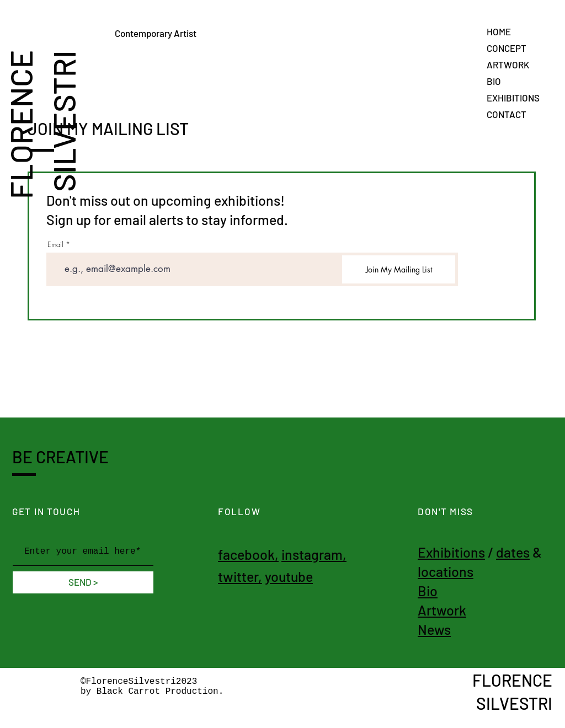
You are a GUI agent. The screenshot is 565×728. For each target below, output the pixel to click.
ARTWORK (508, 65)
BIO (494, 81)
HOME (499, 31)
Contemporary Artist (174, 33)
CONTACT (507, 114)
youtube (289, 576)
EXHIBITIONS (513, 98)
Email (55, 245)
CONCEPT (507, 48)
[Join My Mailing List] (399, 269)
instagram (312, 554)
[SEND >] (83, 582)
